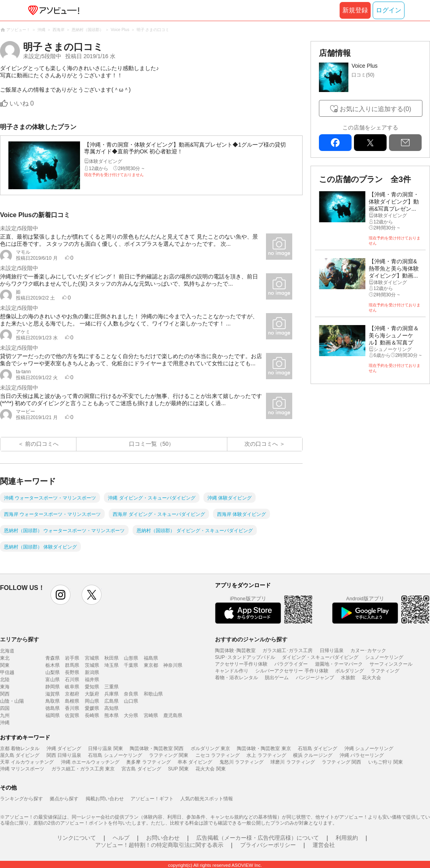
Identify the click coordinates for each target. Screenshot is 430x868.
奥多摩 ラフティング (148, 762)
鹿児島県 (173, 715)
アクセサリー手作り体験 (241, 664)
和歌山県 (153, 694)
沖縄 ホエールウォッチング (90, 762)
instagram (61, 595)
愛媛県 (92, 708)
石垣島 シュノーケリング (115, 755)
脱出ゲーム (277, 678)
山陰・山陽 (12, 701)
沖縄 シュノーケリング (369, 748)
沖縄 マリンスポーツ (22, 769)
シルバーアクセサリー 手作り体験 (292, 671)
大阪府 (92, 694)
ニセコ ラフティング (218, 755)
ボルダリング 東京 (210, 748)
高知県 (111, 708)
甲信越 (7, 672)
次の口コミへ (261, 444)
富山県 (53, 680)
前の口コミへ (42, 444)
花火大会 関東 (210, 769)
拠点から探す (64, 799)
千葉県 (131, 665)
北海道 (7, 651)
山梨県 (53, 672)
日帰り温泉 (332, 651)
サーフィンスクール (391, 664)
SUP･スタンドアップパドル (245, 657)
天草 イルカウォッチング (27, 762)
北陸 (5, 680)
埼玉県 (111, 665)
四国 (5, 708)
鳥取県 (53, 701)
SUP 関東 (178, 769)
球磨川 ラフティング (292, 762)
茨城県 (92, 665)
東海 (5, 687)
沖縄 (5, 723)
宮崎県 (151, 715)
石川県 (72, 680)
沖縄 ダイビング (64, 748)
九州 (5, 715)
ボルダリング (350, 671)
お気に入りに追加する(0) (375, 109)
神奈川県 (173, 665)
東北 (5, 658)
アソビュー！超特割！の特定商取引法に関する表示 (159, 845)
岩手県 (72, 658)
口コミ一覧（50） (152, 444)
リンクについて (76, 838)
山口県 (131, 701)
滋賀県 (53, 694)
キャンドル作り (232, 671)
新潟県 (92, 672)
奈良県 (131, 694)
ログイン (389, 10)
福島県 (151, 658)
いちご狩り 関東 (386, 762)
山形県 (131, 658)
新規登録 (355, 10)
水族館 (348, 678)
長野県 (72, 672)
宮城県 (92, 658)
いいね (22, 103)
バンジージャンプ (315, 678)
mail (405, 143)
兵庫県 (111, 694)
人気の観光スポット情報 (207, 799)
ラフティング (385, 671)
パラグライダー (291, 664)
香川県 (72, 708)
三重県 (111, 687)
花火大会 (371, 678)
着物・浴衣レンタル (236, 678)
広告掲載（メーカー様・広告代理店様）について (258, 838)
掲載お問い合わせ (105, 799)
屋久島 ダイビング (20, 755)
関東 (5, 665)
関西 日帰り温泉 (64, 755)
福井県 (92, 680)
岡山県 (92, 701)
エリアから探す (20, 639)
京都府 (72, 694)
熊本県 (111, 715)
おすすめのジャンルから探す (251, 639)
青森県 (53, 658)
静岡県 (53, 687)
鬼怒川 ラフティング (241, 762)
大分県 (131, 715)
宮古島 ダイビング (141, 769)
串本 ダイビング (195, 762)
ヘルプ (121, 838)
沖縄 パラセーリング (362, 755)
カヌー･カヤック (368, 651)
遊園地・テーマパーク (339, 664)
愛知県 (92, 687)
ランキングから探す (21, 799)
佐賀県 (72, 715)
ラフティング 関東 (169, 755)
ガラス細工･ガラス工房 (287, 651)
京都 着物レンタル (20, 748)
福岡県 (53, 715)
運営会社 (324, 845)
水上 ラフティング (266, 755)
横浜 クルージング (313, 755)
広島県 (111, 701)
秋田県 (111, 658)
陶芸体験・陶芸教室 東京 (264, 748)
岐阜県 (72, 687)
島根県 (72, 701)
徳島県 (53, 708)
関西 (5, 694)
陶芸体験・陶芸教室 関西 (157, 748)
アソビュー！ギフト (152, 799)
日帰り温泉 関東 (105, 748)
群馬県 (72, 665)
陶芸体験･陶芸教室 (235, 651)
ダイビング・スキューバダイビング (320, 657)
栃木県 (53, 665)
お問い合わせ (163, 838)
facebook (335, 143)
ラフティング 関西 (341, 762)
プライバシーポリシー (268, 845)
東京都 (151, 665)
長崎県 (92, 715)
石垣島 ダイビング (318, 748)
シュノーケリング (384, 657)
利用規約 (347, 838)
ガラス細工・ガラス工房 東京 (83, 769)
